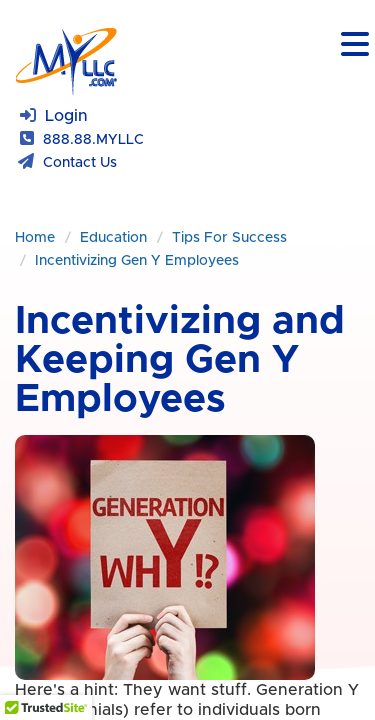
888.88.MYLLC (93, 140)
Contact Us (80, 163)
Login (66, 116)
